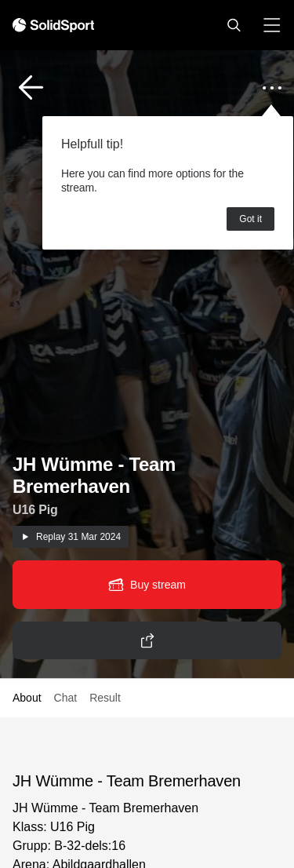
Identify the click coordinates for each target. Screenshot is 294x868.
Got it (250, 219)
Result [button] (105, 698)
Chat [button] (66, 698)
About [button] (27, 698)
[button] (234, 25)
